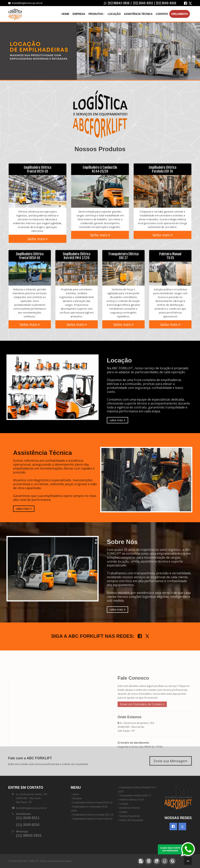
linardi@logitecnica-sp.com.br (25, 3)
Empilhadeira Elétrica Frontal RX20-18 (92, 803)
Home (65, 14)
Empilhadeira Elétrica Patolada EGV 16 (93, 815)
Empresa (79, 14)
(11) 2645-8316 (166, 3)
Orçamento (180, 14)
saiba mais (117, 420)
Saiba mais (37, 237)
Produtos (96, 14)
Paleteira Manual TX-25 (132, 800)
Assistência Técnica (138, 14)
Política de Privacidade (131, 820)
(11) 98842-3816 (119, 3)
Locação (114, 14)
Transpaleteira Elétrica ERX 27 (135, 796)
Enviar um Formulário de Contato (142, 738)
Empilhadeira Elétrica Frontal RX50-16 (92, 819)
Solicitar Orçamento (130, 816)
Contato (162, 14)
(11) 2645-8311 (143, 3)
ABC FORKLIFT (31, 861)
